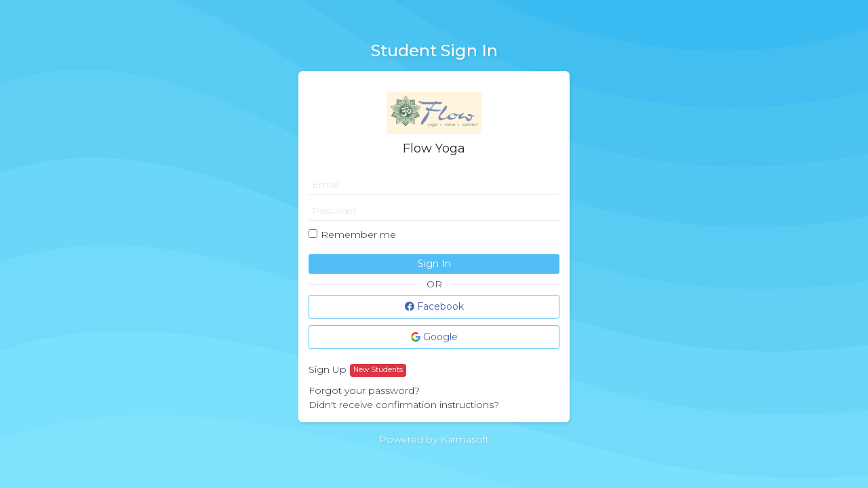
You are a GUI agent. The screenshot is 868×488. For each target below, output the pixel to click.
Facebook (434, 306)
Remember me (358, 235)
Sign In (434, 264)
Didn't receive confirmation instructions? (404, 405)
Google (434, 337)
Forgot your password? (364, 390)
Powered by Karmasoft (434, 439)
